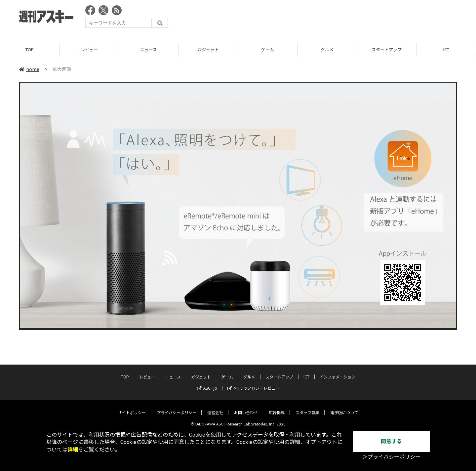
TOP (30, 49)
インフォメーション (337, 372)
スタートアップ (387, 49)
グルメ (327, 49)
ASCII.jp (207, 383)
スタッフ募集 (307, 407)
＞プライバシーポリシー (391, 457)
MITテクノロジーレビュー (253, 383)
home (29, 69)
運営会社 (215, 407)
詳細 (73, 450)
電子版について (344, 407)
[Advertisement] (337, 18)
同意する (391, 441)
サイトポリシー (132, 407)
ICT (446, 49)
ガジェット (208, 49)
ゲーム (268, 49)
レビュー (89, 49)
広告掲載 (277, 407)
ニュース (149, 49)
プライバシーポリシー (177, 407)
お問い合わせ (246, 407)
